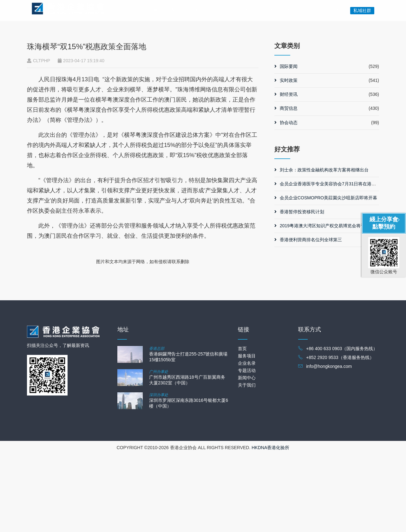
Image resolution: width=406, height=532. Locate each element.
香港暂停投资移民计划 (299, 289)
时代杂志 (203, 10)
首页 (158, 10)
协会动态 (286, 200)
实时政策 (286, 158)
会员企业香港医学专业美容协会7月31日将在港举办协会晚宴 (336, 261)
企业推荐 (331, 10)
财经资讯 (286, 172)
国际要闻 (286, 144)
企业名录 (247, 441)
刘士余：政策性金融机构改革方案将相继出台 (321, 247)
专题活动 (228, 10)
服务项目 (179, 10)
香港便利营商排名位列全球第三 (308, 317)
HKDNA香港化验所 (270, 525)
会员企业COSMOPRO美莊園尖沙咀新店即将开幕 (326, 275)
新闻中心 (253, 10)
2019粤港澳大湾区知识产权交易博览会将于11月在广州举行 (336, 303)
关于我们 (307, 10)
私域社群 (362, 10)
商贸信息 (286, 186)
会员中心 (278, 10)
